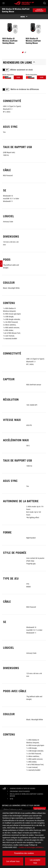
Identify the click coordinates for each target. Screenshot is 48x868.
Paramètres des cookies (24, 853)
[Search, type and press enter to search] (44, 3)
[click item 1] (25, 52)
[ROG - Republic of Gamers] (24, 3)
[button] (4, 3)
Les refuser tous (13, 861)
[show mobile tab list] (24, 17)
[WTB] (11, 799)
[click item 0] (23, 52)
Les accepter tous (35, 861)
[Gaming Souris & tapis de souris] (22, 788)
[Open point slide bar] (1, 264)
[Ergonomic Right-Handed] (20, 791)
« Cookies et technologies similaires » (31, 847)
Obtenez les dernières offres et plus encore (21, 805)
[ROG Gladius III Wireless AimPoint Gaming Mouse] (27, 795)
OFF (7, 70)
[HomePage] (4, 789)
